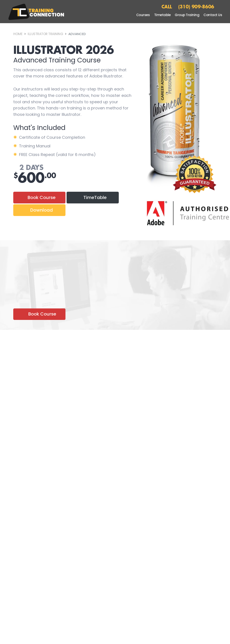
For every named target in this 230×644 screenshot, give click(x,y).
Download (42, 210)
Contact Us (213, 15)
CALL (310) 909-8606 (188, 7)
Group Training (187, 15)
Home (18, 34)
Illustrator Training (45, 34)
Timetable (162, 15)
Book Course (42, 197)
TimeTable (95, 197)
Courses (143, 15)
